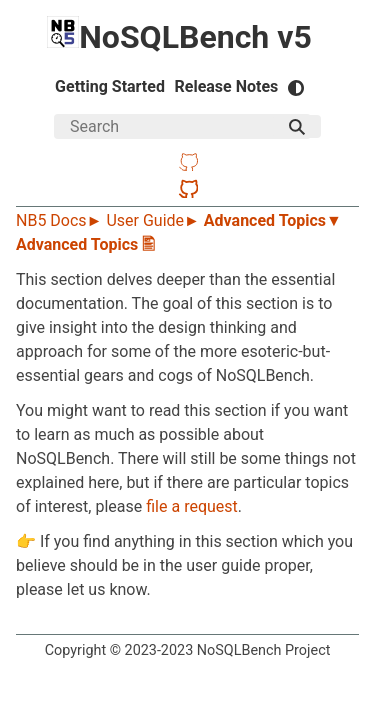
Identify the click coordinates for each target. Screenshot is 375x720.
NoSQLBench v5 (179, 37)
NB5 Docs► (61, 220)
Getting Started (110, 86)
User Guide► (154, 220)
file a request (192, 506)
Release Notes (227, 86)
